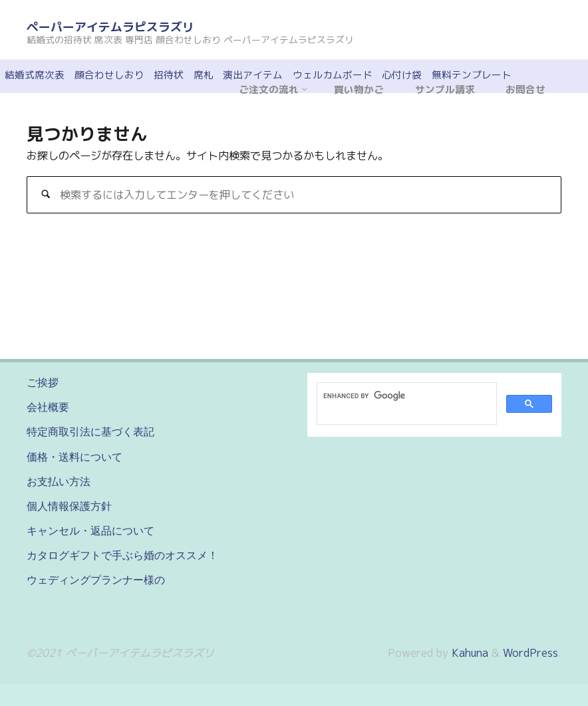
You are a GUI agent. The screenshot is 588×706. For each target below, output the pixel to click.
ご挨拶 (43, 382)
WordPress (530, 653)
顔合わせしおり (109, 75)
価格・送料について (74, 457)
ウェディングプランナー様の (96, 580)
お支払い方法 (59, 481)
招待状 (169, 75)
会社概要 (48, 407)
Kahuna (468, 653)
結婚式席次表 (35, 75)
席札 (204, 75)
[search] (405, 396)
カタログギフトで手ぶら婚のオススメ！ (122, 555)
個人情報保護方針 (69, 506)
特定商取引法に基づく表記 (90, 431)
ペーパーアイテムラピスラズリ (110, 27)
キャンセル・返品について (90, 530)
